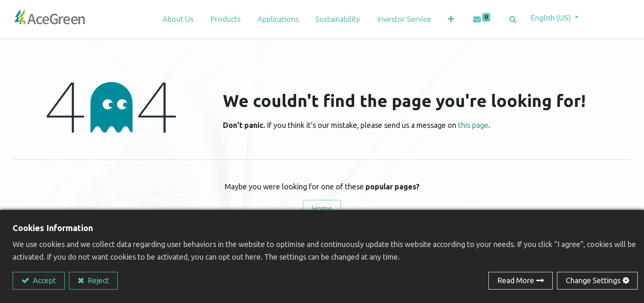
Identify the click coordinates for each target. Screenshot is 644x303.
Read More (516, 280)
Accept (44, 280)
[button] (451, 19)
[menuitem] (278, 19)
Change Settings (593, 280)
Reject (97, 280)
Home (322, 208)
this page (473, 125)
